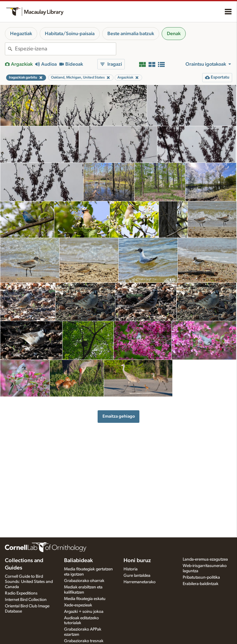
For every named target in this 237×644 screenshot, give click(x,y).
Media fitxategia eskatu (85, 599)
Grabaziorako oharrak (84, 581)
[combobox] (65, 49)
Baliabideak (78, 561)
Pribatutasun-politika (201, 577)
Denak (174, 34)
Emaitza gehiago (119, 416)
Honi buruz (137, 561)
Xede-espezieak (78, 605)
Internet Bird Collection (26, 600)
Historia (131, 569)
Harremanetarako (140, 582)
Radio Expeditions (21, 593)
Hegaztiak (21, 34)
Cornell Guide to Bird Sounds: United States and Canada (29, 582)
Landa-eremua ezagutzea (205, 559)
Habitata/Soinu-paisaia (70, 34)
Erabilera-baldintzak (201, 584)
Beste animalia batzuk (131, 34)
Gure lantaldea (137, 576)
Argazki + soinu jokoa (84, 612)
